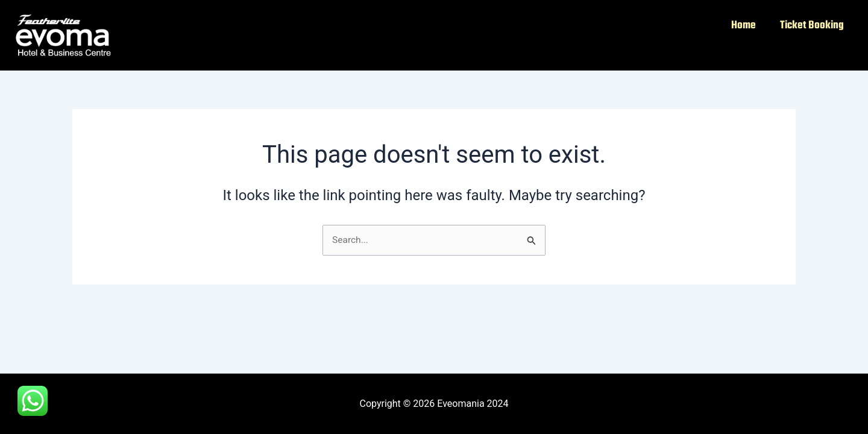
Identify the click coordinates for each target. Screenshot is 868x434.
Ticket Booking (812, 26)
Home (744, 26)
